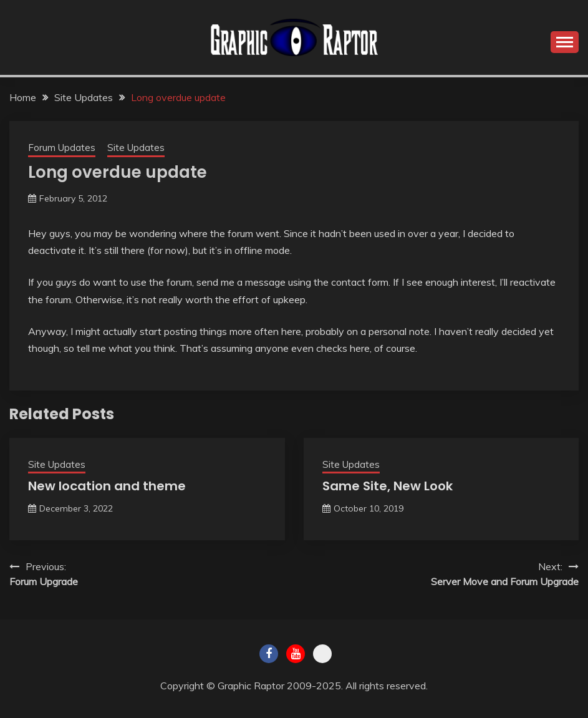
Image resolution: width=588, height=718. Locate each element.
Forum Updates (62, 148)
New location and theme (107, 486)
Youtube (296, 654)
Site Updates (136, 148)
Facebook (269, 654)
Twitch (322, 654)
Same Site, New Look (388, 486)
